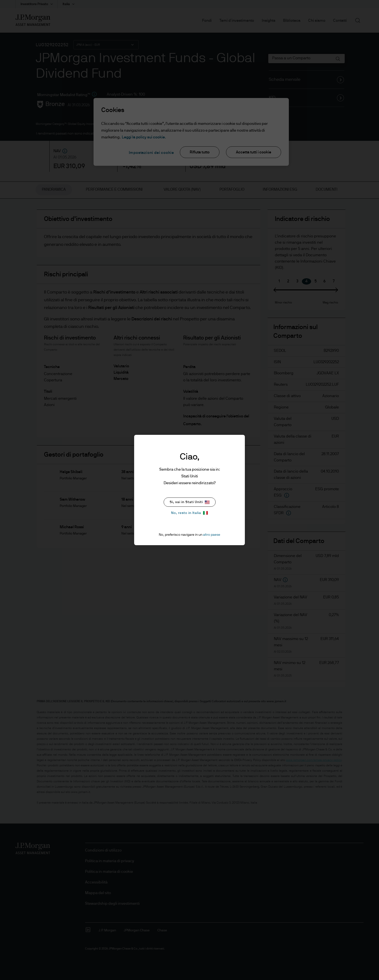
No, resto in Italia (189, 513)
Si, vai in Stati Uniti (190, 502)
